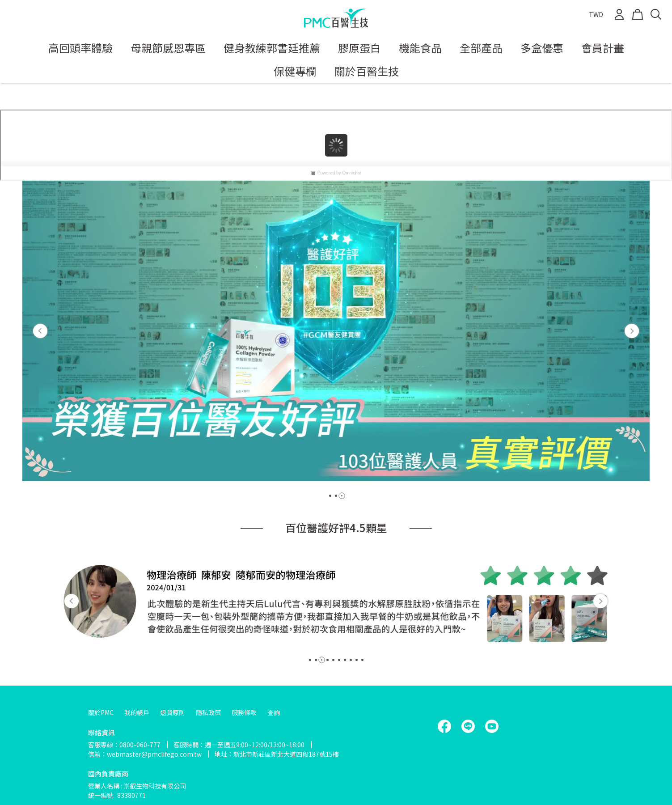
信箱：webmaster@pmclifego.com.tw (145, 754)
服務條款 (244, 712)
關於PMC (101, 712)
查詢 (274, 712)
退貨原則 (173, 712)
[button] (40, 331)
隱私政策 (208, 712)
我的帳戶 (137, 712)
